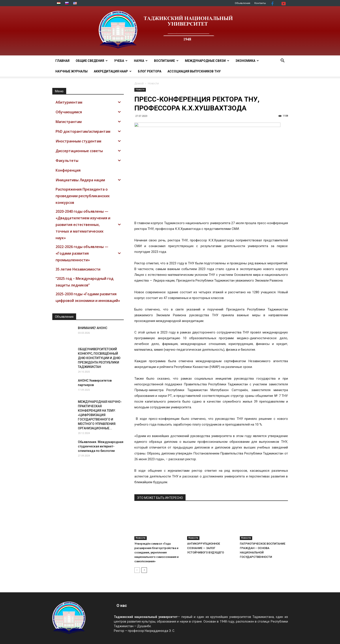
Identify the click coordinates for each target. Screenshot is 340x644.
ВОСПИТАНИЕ (166, 61)
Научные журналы (71, 71)
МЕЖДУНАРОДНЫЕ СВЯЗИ (207, 61)
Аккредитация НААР (113, 71)
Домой (139, 83)
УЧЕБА (121, 61)
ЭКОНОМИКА (247, 61)
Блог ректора (150, 71)
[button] (283, 61)
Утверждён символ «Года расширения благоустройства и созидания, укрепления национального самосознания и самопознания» (156, 552)
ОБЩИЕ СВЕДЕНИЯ (92, 61)
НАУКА (141, 61)
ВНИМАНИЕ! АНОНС (93, 328)
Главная (62, 61)
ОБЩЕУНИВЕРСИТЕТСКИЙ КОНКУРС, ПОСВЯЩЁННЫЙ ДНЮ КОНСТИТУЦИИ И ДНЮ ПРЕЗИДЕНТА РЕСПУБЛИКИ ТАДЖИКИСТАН (99, 358)
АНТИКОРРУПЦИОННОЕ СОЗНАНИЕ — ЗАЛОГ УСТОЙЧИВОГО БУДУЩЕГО (206, 548)
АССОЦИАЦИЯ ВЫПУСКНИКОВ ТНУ (194, 71)
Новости (140, 90)
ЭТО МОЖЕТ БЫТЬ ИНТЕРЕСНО (160, 498)
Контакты (260, 3)
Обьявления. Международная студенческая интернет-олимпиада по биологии (101, 446)
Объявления (242, 3)
